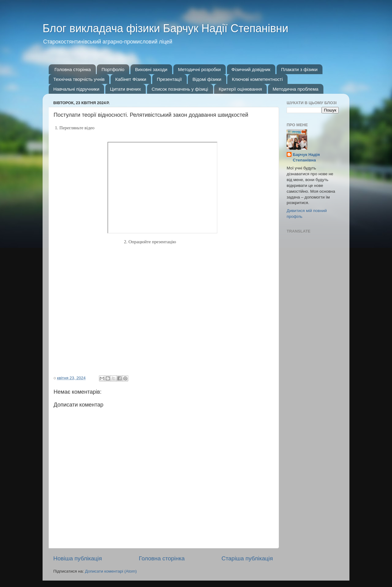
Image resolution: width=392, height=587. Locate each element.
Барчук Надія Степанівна (306, 157)
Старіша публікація (247, 558)
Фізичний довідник (251, 69)
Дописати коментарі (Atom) (111, 571)
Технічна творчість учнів (79, 79)
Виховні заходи (151, 69)
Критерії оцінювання (240, 89)
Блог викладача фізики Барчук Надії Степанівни (165, 28)
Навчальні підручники (76, 89)
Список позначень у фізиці (180, 89)
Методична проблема (295, 89)
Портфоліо (113, 69)
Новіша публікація (78, 558)
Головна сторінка (73, 69)
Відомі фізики (207, 79)
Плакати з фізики (299, 69)
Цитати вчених (125, 89)
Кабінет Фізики (131, 79)
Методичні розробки (199, 69)
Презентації (169, 79)
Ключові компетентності (257, 79)
